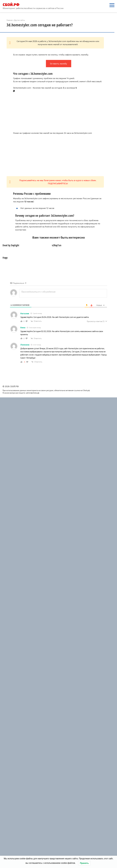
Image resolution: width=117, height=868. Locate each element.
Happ (5, 258)
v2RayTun (57, 245)
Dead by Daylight (11, 245)
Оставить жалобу (59, 64)
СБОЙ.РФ (11, 5)
